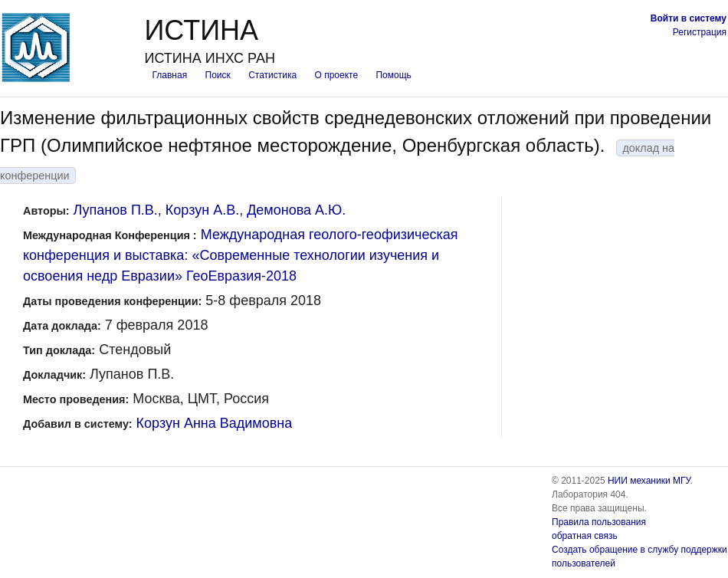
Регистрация (700, 32)
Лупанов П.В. (116, 210)
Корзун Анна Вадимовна (215, 423)
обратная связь (585, 536)
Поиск (218, 75)
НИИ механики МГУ (649, 481)
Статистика (272, 75)
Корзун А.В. (202, 210)
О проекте (337, 75)
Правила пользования (599, 522)
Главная (169, 75)
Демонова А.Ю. (296, 210)
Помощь (393, 75)
